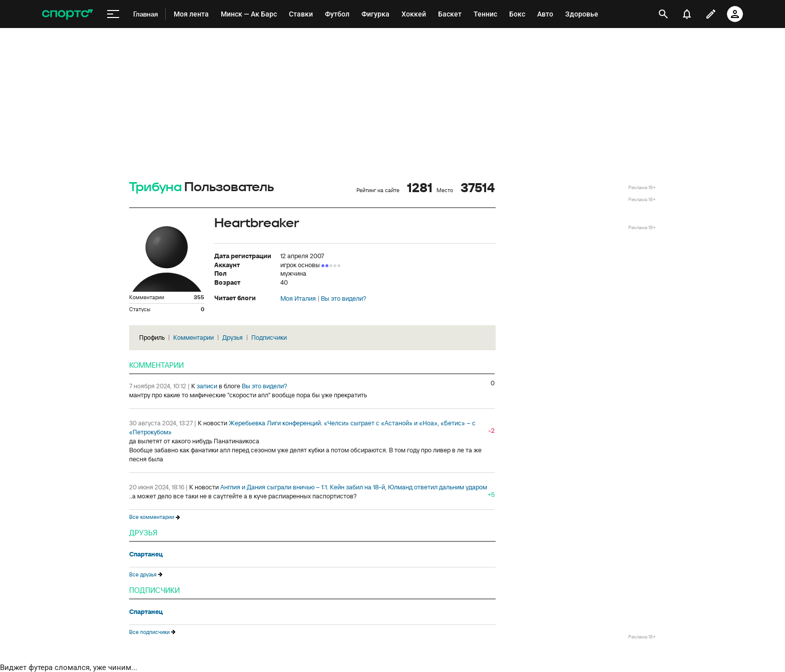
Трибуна (155, 187)
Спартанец (146, 554)
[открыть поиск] (664, 14)
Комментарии (193, 338)
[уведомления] (687, 14)
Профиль (152, 338)
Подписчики (269, 338)
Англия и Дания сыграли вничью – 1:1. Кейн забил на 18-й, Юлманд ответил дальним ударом (354, 487)
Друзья (233, 338)
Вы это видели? (343, 299)
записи (207, 386)
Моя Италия (298, 299)
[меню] (113, 14)
